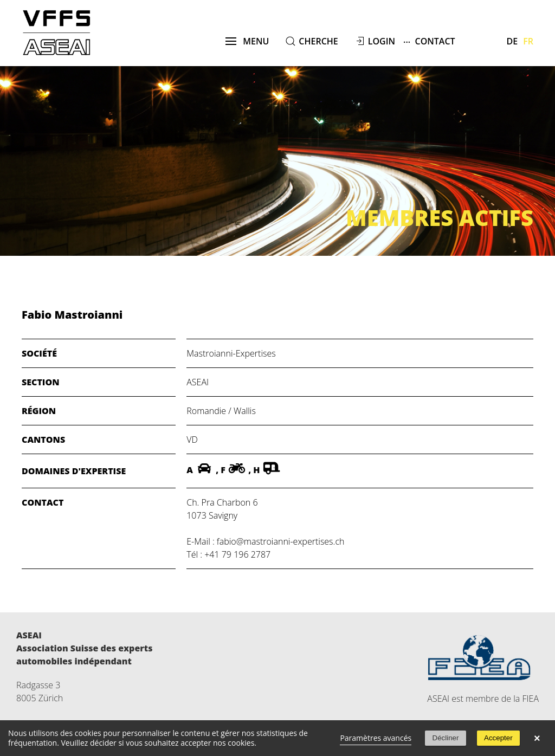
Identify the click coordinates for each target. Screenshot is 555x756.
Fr (528, 41)
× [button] (537, 738)
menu (247, 41)
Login (382, 41)
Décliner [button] (446, 738)
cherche (318, 41)
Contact (429, 41)
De (512, 41)
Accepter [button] (498, 738)
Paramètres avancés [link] (376, 738)
